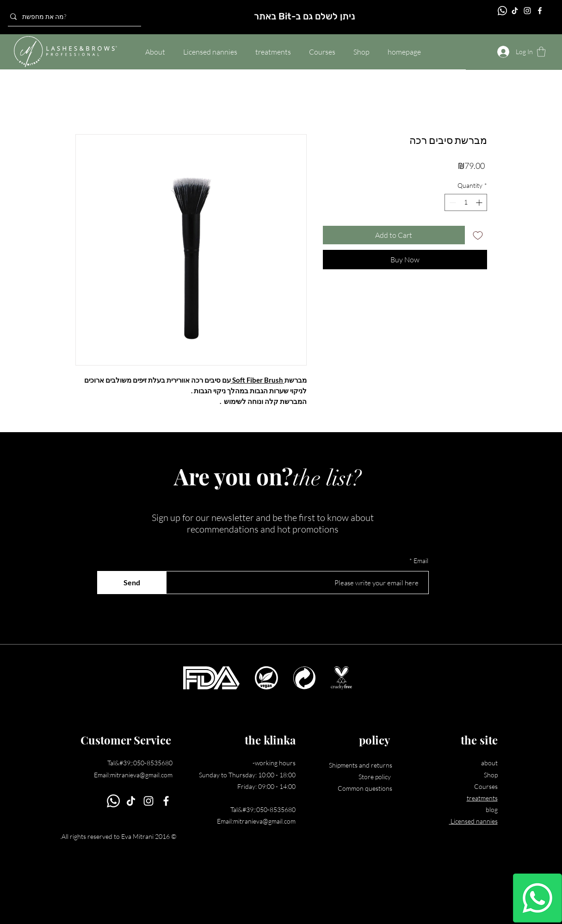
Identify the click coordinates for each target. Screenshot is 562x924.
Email (421, 561)
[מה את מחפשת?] (72, 17)
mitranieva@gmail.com (141, 775)
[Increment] (480, 202)
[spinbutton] (466, 202)
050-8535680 (153, 763)
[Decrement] (452, 202)
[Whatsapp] (537, 898)
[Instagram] (527, 11)
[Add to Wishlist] (478, 235)
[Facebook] (540, 11)
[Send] (132, 583)
